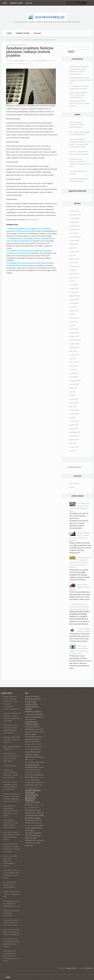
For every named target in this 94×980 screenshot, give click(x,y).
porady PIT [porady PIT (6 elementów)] (31, 760)
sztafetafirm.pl (33, 220)
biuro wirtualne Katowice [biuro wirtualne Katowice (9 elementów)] (34, 716)
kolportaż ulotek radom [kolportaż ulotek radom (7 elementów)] (33, 742)
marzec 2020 (74, 366)
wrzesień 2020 (74, 344)
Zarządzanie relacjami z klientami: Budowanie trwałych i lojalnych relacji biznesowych (79, 607)
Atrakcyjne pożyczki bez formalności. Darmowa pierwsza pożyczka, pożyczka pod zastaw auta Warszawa (80, 562)
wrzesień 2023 (74, 241)
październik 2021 (75, 296)
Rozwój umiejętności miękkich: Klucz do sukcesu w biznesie (10, 885)
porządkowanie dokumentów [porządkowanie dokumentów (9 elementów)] (32, 766)
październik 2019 (75, 381)
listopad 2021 (74, 292)
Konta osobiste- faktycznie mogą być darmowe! (80, 587)
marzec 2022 (74, 277)
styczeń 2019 (74, 399)
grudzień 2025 (74, 211)
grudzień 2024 (74, 226)
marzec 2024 (74, 233)
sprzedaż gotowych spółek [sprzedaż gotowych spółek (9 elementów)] (35, 817)
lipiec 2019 (73, 388)
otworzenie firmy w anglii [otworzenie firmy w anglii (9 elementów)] (33, 753)
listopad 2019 (74, 377)
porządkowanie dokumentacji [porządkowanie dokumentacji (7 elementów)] (35, 762)
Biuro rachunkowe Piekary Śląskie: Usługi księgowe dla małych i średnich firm (12, 932)
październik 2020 (75, 340)
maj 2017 (72, 451)
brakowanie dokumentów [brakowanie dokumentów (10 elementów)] (32, 723)
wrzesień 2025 (74, 218)
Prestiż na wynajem (9, 766)
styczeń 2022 (74, 285)
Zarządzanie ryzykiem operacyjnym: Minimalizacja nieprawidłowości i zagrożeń (10, 861)
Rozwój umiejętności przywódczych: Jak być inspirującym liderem (77, 125)
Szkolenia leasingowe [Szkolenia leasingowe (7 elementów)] (32, 823)
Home (5, 3)
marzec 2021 (73, 322)
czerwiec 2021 (74, 311)
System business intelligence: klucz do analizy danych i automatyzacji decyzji (79, 95)
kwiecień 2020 (74, 362)
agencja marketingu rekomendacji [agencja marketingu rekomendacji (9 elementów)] (33, 702)
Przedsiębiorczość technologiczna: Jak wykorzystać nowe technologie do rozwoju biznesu (11, 956)
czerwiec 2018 (74, 410)
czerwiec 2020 (74, 355)
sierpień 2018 (74, 403)
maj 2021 (72, 314)
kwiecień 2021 (74, 318)
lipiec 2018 (73, 406)
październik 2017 (75, 432)
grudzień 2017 (74, 425)
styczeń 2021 (74, 329)
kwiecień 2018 (74, 414)
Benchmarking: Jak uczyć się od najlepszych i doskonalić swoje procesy (12, 904)
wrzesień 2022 (74, 266)
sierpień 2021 (74, 303)
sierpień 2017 (74, 440)
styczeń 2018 (74, 421)
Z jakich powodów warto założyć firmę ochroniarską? (11, 913)
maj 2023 (72, 255)
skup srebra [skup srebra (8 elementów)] (36, 810)
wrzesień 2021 (74, 299)
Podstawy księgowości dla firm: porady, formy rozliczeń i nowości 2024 (80, 80)
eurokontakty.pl (18, 61)
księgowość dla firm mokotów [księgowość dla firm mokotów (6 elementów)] (33, 744)
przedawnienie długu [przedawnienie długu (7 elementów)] (32, 785)
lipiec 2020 (73, 351)
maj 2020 (73, 358)
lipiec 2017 (73, 443)
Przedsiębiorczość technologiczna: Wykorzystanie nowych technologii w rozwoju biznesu (11, 811)
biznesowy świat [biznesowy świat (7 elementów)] (30, 719)
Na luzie (29, 3)
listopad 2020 (74, 336)
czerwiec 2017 (74, 447)
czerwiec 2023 (74, 252)
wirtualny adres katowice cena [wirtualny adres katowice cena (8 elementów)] (31, 839)
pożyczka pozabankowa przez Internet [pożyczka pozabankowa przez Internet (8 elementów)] (34, 776)
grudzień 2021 (74, 288)
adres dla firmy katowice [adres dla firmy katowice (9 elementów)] (32, 698)
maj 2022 (72, 270)
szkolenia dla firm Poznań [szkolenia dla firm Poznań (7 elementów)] (33, 820)
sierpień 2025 (74, 222)
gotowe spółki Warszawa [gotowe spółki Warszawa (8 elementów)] (31, 735)
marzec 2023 (74, 263)
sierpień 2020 (74, 347)
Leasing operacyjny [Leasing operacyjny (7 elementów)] (31, 747)
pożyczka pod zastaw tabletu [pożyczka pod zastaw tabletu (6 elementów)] (33, 772)
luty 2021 (72, 325)
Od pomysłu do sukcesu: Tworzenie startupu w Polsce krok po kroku (11, 923)
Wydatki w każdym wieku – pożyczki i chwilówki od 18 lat (12, 894)
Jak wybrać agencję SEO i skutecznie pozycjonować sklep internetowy (79, 103)
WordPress (89, 968)
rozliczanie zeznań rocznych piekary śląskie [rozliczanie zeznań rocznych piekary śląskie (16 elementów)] (33, 795)
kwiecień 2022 (74, 274)
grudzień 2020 (74, 333)
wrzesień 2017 (74, 436)
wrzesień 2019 (74, 384)
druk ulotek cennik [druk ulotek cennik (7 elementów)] (38, 732)
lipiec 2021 (73, 307)
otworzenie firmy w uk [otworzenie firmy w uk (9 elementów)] (34, 758)
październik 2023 (75, 237)
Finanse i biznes (16, 3)
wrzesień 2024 (74, 229)
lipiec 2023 (73, 248)
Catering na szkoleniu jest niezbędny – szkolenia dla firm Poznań (12, 740)
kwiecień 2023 (74, 259)
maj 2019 (72, 392)
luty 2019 (72, 395)
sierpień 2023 (74, 244)
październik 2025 (75, 215)
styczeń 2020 (74, 373)
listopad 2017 (74, 429)
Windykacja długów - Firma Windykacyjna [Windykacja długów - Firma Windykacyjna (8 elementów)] (34, 834)
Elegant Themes (72, 968)
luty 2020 (73, 370)
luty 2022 (73, 281)
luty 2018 (72, 417)
